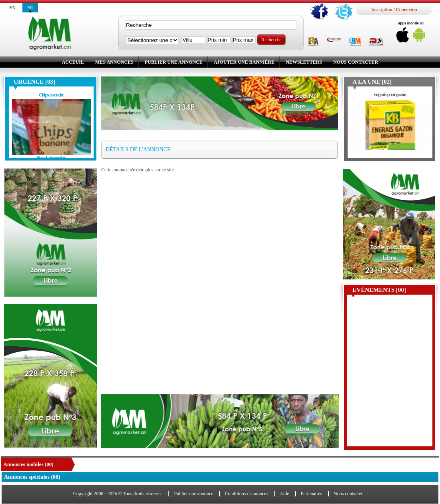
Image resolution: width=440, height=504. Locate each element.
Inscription (382, 10)
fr (30, 8)
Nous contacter (356, 62)
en (12, 8)
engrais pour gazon (390, 94)
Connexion (407, 10)
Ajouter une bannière (244, 62)
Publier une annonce (174, 62)
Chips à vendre (51, 95)
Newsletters (304, 62)
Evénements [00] (379, 290)
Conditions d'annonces (247, 494)
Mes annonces (114, 62)
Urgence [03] (34, 82)
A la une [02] (372, 82)
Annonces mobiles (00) (29, 464)
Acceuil (73, 62)
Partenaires (311, 494)
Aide (285, 494)
